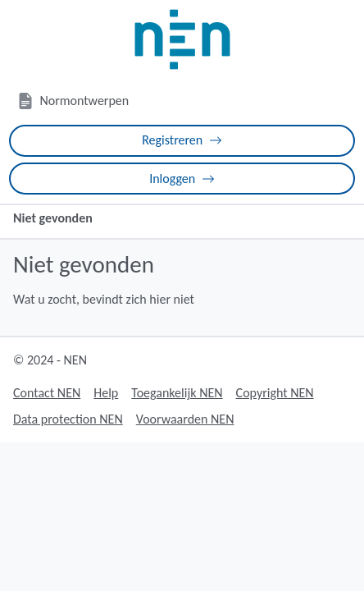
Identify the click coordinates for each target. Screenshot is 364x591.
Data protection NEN (68, 419)
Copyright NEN (275, 393)
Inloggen (182, 179)
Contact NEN (47, 393)
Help (106, 393)
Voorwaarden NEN (185, 419)
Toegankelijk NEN (177, 393)
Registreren (182, 140)
